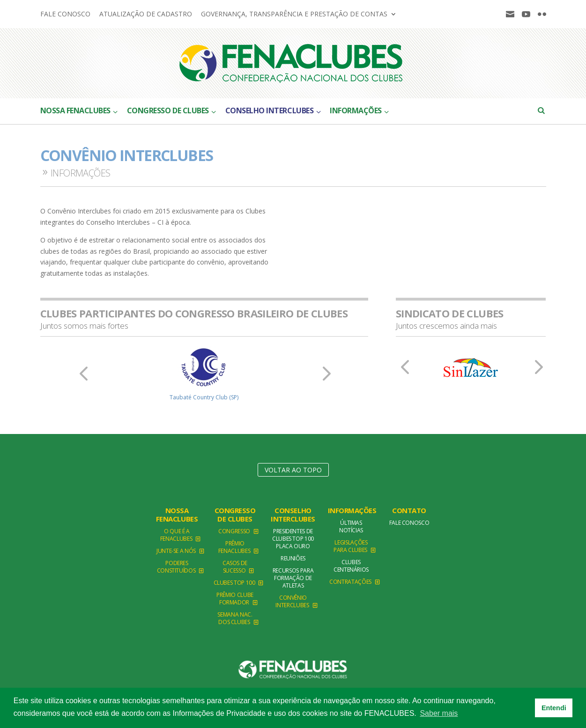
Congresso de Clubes (235, 515)
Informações (352, 510)
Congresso (234, 531)
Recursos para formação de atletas (293, 578)
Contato (409, 510)
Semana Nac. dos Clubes (235, 618)
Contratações (350, 582)
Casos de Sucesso (235, 567)
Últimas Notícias (351, 526)
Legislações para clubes (351, 546)
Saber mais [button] (439, 713)
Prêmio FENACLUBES (234, 547)
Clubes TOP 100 (234, 583)
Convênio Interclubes (292, 601)
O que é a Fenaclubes (176, 535)
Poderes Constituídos (176, 567)
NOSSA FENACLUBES (177, 515)
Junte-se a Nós (176, 551)
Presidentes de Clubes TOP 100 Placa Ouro (293, 539)
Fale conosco (65, 15)
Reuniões (293, 558)
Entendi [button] (554, 708)
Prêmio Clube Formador (235, 599)
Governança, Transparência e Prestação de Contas (294, 15)
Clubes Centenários (351, 566)
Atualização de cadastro (146, 15)
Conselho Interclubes (293, 515)
